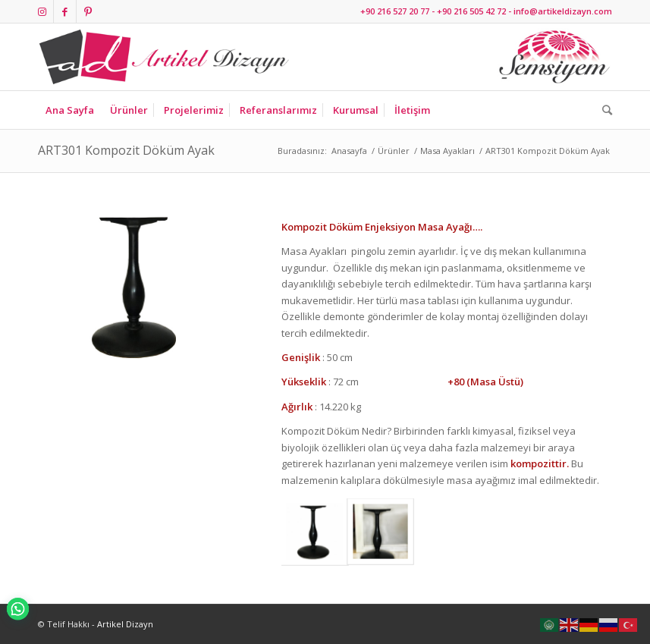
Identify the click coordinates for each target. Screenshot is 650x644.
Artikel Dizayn (125, 624)
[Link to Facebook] (65, 11)
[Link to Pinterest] (88, 11)
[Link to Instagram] (42, 11)
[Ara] (603, 110)
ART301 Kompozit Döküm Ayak (126, 150)
